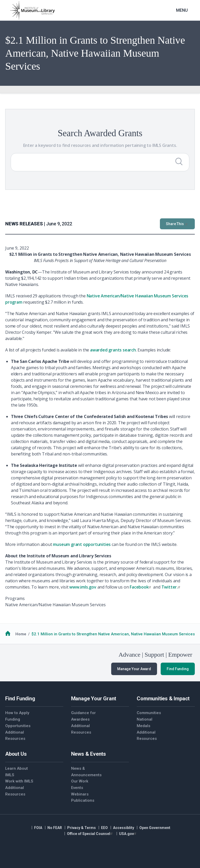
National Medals (145, 723)
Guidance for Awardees (83, 716)
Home (21, 634)
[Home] (33, 10)
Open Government (155, 828)
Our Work (80, 781)
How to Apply (17, 713)
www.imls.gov (83, 587)
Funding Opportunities (18, 723)
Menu (182, 10)
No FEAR (55, 828)
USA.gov (128, 834)
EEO (104, 828)
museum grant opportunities (82, 544)
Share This (177, 224)
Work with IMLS (19, 781)
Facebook (141, 587)
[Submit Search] (179, 161)
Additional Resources (15, 736)
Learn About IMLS (17, 772)
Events (77, 788)
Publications (83, 800)
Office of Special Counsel (90, 834)
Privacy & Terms (82, 828)
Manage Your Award (134, 669)
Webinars (80, 794)
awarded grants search (113, 350)
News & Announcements (86, 772)
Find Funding (178, 669)
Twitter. (171, 587)
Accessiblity (124, 828)
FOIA (38, 828)
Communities (149, 713)
